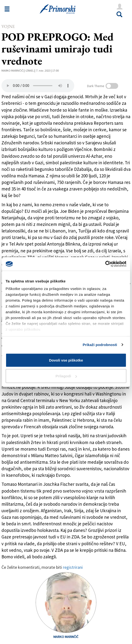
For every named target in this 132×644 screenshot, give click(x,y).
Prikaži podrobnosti (100, 345)
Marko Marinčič (12, 70)
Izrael (30, 70)
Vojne (8, 26)
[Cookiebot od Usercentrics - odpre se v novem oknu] (105, 264)
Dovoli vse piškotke (66, 360)
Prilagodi (66, 376)
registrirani (73, 567)
